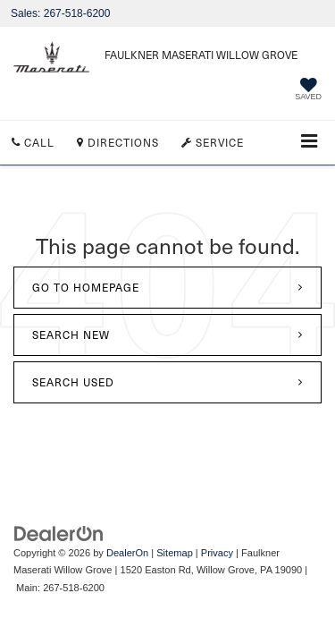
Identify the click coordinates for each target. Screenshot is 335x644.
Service (213, 142)
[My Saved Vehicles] (308, 91)
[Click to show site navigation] (309, 143)
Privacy (217, 553)
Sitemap (175, 553)
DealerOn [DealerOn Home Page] (127, 553)
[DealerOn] (59, 533)
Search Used (73, 382)
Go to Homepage (86, 287)
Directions (118, 142)
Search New (71, 335)
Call (33, 142)
